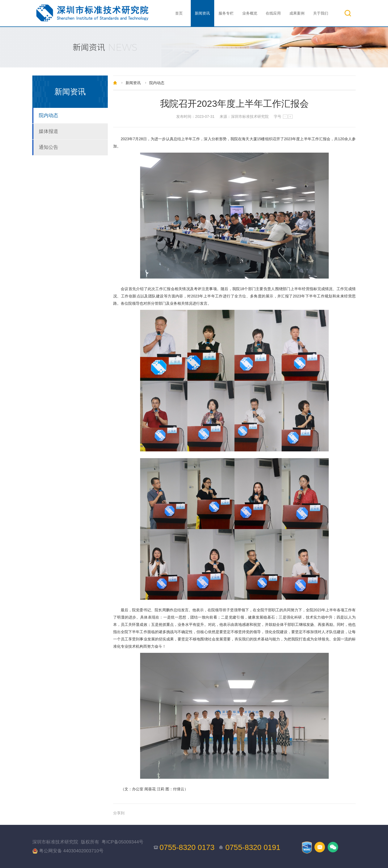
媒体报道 (48, 131)
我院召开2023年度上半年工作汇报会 (234, 104)
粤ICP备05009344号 (122, 842)
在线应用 (273, 13)
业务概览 (250, 13)
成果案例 (297, 13)
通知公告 (48, 147)
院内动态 (48, 115)
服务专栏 (226, 13)
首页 (179, 13)
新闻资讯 (202, 13)
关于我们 (321, 13)
